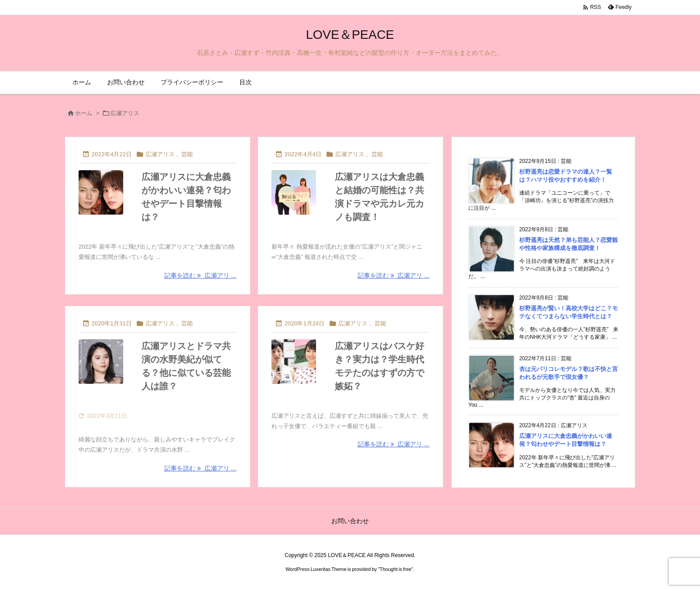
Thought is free (395, 569)
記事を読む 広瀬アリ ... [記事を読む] (200, 275)
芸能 (187, 154)
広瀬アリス (160, 154)
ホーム (84, 113)
